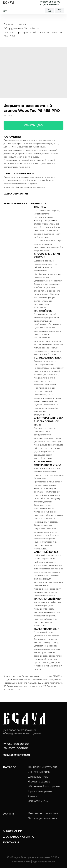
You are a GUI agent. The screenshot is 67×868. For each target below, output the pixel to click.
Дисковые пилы (38, 777)
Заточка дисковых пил (43, 818)
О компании (13, 831)
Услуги (8, 814)
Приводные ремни (40, 791)
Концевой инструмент (43, 767)
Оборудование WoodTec (20, 28)
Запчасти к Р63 (38, 801)
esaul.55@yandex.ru (17, 755)
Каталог (23, 24)
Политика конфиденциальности (34, 862)
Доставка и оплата (18, 837)
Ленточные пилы (39, 772)
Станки (33, 796)
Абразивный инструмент (44, 786)
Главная (8, 24)
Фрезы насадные (39, 782)
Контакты (11, 842)
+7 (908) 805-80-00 (50, 5)
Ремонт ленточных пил (43, 813)
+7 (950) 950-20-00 (50, 2)
